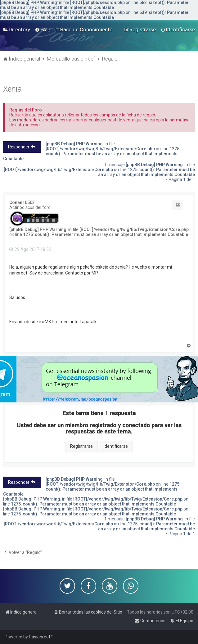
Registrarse (81, 446)
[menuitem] (17, 29)
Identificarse (116, 446)
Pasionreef (40, 637)
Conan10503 (22, 202)
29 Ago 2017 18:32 (30, 249)
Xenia (12, 89)
